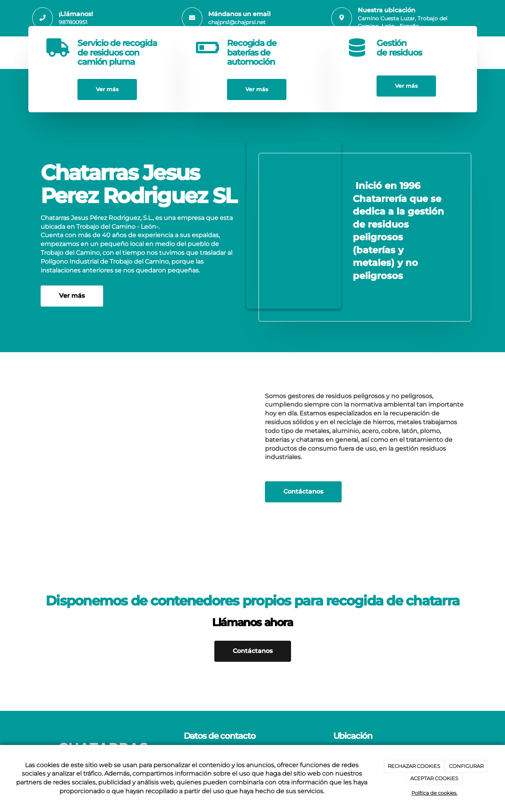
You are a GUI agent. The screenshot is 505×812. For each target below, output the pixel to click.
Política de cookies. (434, 793)
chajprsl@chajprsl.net (237, 22)
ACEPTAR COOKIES (434, 778)
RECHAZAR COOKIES (414, 766)
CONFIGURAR (466, 766)
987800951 (73, 22)
